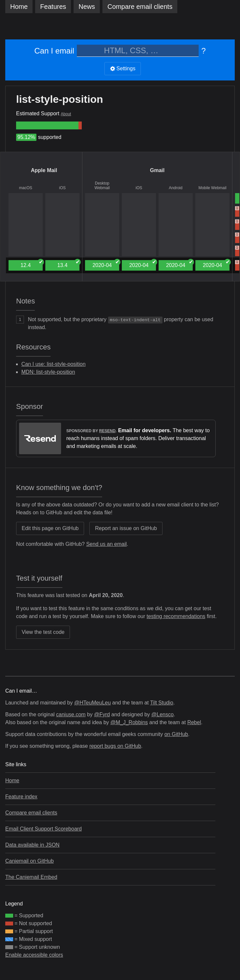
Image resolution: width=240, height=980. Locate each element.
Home (19, 7)
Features (53, 7)
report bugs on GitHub (115, 746)
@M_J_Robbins (129, 722)
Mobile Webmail (212, 188)
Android (175, 188)
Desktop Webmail (102, 186)
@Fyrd (102, 714)
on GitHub (176, 734)
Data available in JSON (32, 845)
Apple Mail (44, 170)
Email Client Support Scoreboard (44, 829)
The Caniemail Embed (31, 877)
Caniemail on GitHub (30, 861)
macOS (26, 188)
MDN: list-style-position (48, 372)
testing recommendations (176, 616)
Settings (123, 68)
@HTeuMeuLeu (92, 703)
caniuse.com (71, 714)
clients (140, 7)
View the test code (43, 632)
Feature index (21, 797)
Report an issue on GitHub (126, 528)
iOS (62, 188)
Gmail (157, 170)
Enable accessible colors (34, 955)
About (66, 114)
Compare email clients (31, 813)
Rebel (194, 722)
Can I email (54, 51)
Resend (107, 431)
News (87, 7)
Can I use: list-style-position (54, 364)
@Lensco (163, 714)
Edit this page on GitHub (50, 528)
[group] (47, 125)
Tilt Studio (162, 703)
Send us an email (106, 544)
